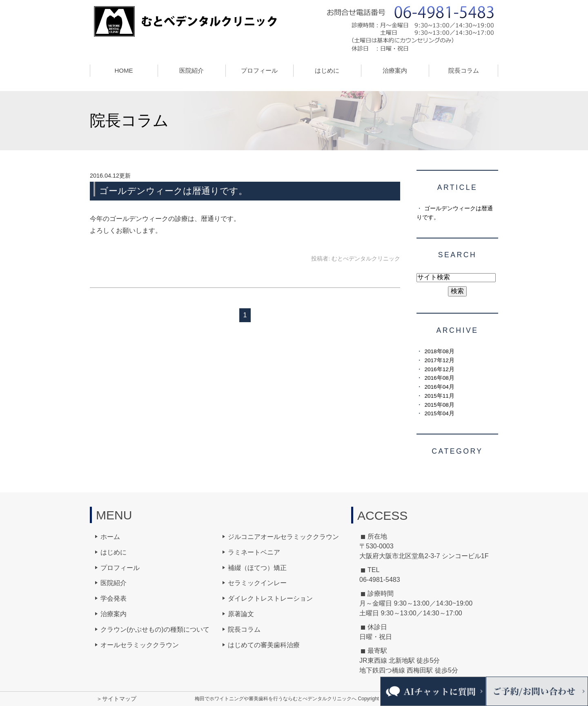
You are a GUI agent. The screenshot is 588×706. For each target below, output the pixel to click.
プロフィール (120, 568)
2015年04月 (439, 413)
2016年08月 (439, 378)
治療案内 (114, 614)
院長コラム (464, 70)
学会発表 (114, 598)
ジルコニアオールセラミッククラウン (283, 537)
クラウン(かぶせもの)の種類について (155, 629)
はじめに (327, 70)
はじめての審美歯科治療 (264, 645)
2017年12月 (439, 360)
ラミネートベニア (254, 552)
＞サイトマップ (116, 699)
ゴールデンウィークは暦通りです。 (173, 191)
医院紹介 (114, 583)
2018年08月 (439, 351)
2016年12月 (439, 369)
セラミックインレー (257, 583)
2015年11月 (439, 396)
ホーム (110, 537)
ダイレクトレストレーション (270, 598)
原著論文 (241, 614)
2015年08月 (439, 405)
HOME (124, 70)
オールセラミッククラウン (140, 645)
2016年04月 (439, 387)
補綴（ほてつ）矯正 (257, 568)
